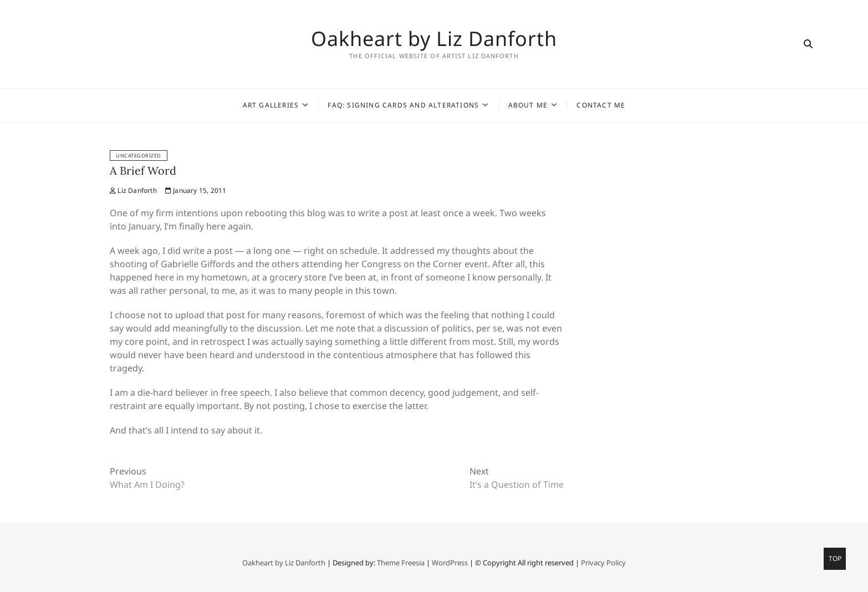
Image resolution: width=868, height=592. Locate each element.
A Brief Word (143, 170)
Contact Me (601, 105)
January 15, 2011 (196, 190)
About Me (528, 105)
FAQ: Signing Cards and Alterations (403, 105)
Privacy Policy (603, 563)
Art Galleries (271, 105)
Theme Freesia (401, 563)
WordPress (450, 563)
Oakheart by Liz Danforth (434, 39)
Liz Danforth (133, 190)
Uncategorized (139, 155)
